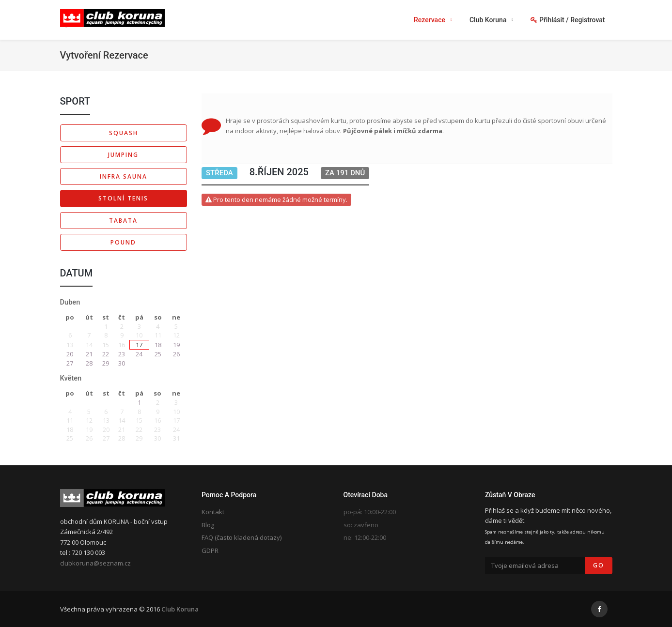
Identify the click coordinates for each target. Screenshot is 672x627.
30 (122, 363)
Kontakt (213, 512)
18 (158, 345)
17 (139, 345)
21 (89, 354)
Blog (208, 525)
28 (89, 363)
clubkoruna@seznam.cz (95, 563)
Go (599, 565)
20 (70, 354)
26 (176, 354)
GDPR (210, 551)
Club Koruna (180, 609)
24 (139, 354)
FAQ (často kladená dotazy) (242, 537)
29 (106, 363)
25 (158, 354)
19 (176, 345)
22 (106, 354)
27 (70, 363)
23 (122, 354)
